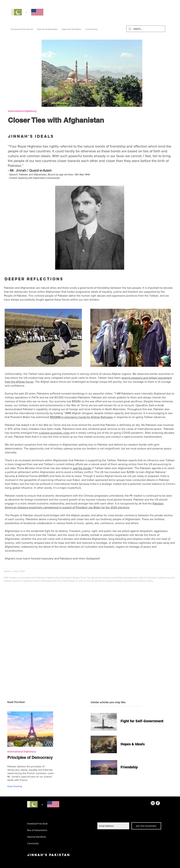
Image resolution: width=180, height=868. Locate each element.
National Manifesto (37, 837)
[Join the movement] (146, 826)
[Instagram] (153, 803)
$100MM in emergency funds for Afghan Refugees (81, 417)
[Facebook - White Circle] (158, 803)
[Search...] (145, 29)
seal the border (82, 468)
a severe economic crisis (54, 433)
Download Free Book (37, 824)
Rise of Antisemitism (37, 830)
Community (33, 843)
